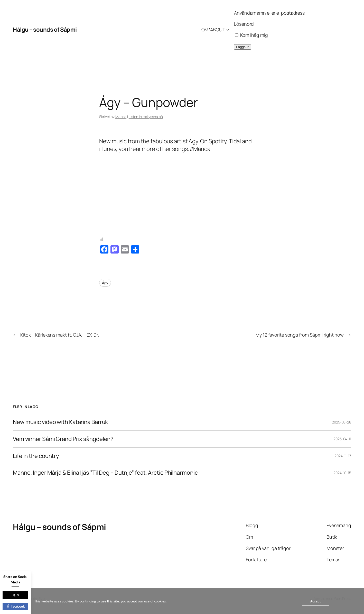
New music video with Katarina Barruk (60, 422)
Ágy (105, 283)
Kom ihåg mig (251, 35)
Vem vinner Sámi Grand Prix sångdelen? (63, 439)
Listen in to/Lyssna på (146, 117)
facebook (15, 606)
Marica (121, 117)
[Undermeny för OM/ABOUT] (228, 30)
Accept (316, 601)
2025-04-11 (342, 439)
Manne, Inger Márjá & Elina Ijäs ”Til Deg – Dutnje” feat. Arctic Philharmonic (105, 473)
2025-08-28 (342, 422)
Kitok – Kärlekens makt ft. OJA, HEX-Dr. (60, 335)
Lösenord (244, 24)
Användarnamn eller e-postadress (269, 13)
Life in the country (36, 456)
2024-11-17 (343, 456)
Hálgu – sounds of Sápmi (45, 30)
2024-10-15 (342, 473)
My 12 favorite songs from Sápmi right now (300, 335)
